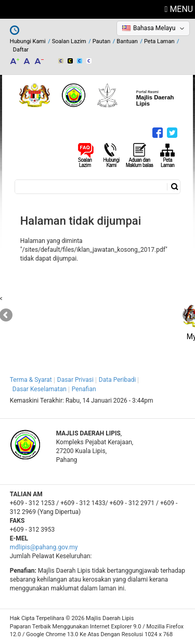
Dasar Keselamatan (40, 389)
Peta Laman (159, 41)
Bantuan (127, 41)
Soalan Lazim (69, 41)
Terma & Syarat (31, 380)
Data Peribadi (118, 380)
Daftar (21, 50)
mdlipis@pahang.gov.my (44, 547)
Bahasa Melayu (154, 28)
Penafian (84, 389)
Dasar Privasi (75, 380)
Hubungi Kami (28, 41)
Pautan (102, 41)
